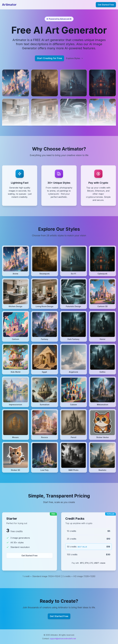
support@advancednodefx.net (63, 639)
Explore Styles (75, 58)
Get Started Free (106, 5)
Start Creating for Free (49, 58)
